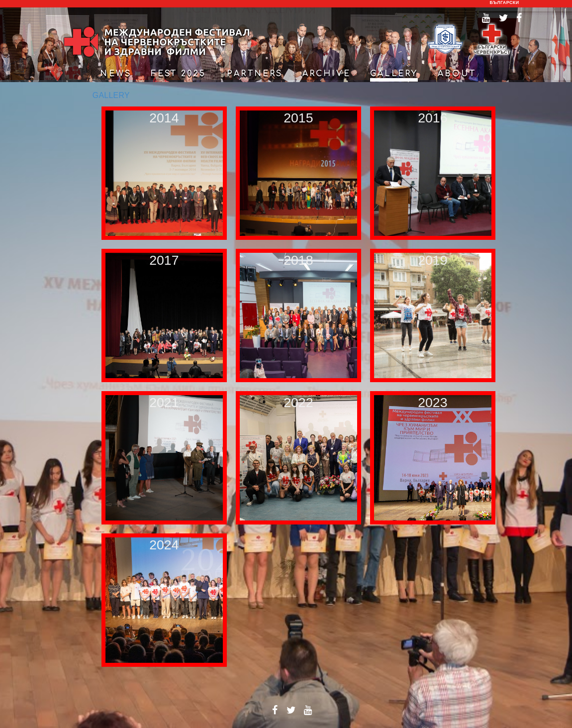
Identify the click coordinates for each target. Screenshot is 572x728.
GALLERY (111, 95)
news (116, 74)
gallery (394, 74)
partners (255, 74)
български (505, 2)
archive (327, 74)
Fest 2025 (178, 74)
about (457, 74)
